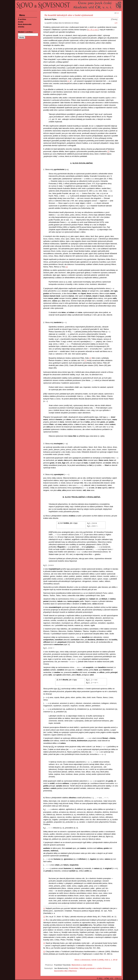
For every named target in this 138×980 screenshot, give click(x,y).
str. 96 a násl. (93, 30)
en (115, 13)
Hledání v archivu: (25, 32)
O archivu (22, 19)
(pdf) (116, 23)
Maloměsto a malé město (82, 965)
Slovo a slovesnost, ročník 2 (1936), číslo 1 (92, 960)
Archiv (21, 22)
